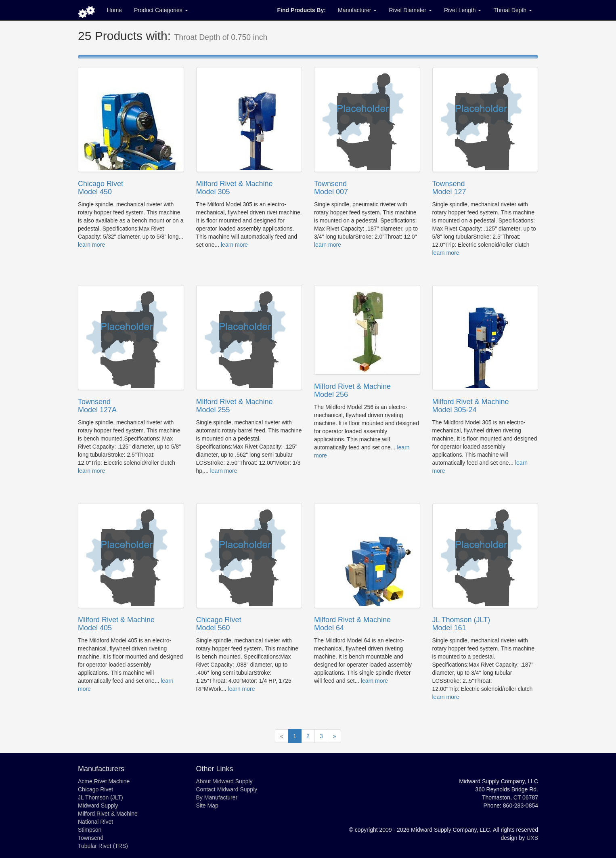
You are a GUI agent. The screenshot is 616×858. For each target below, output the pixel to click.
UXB (532, 838)
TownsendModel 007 (331, 188)
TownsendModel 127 (449, 188)
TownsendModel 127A (97, 406)
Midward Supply (98, 806)
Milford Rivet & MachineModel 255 (235, 406)
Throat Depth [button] (513, 10)
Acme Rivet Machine (104, 781)
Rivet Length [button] (463, 10)
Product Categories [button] (161, 10)
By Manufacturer (217, 797)
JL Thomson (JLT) (101, 797)
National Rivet (95, 822)
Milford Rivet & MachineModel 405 (116, 624)
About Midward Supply (224, 781)
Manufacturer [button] (357, 10)
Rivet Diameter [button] (410, 10)
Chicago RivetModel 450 (101, 188)
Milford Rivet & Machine (108, 814)
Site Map (207, 806)
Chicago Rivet (95, 789)
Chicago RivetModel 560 (219, 624)
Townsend (91, 838)
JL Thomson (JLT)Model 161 (461, 624)
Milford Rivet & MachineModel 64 (352, 624)
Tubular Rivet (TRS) (103, 846)
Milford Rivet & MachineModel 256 (352, 390)
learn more (91, 245)
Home (114, 10)
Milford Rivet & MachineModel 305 (235, 188)
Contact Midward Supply (227, 789)
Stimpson (90, 830)
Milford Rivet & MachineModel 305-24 (471, 406)
